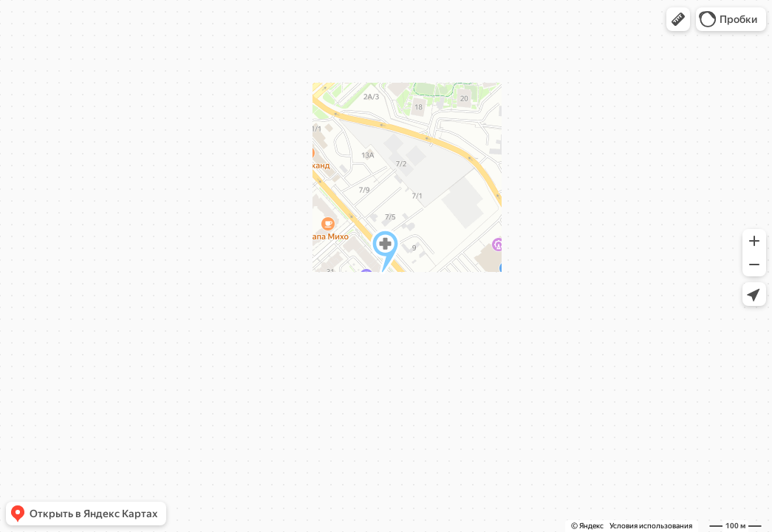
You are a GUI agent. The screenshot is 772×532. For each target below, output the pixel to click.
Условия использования (651, 526)
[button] (678, 19)
